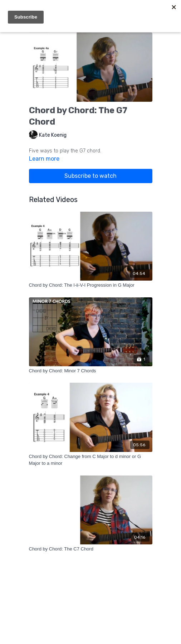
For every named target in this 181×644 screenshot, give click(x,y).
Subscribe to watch (90, 176)
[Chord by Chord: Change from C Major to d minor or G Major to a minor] (91, 460)
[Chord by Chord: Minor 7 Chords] (91, 371)
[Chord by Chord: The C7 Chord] (91, 549)
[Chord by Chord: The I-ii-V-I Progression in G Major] (91, 285)
